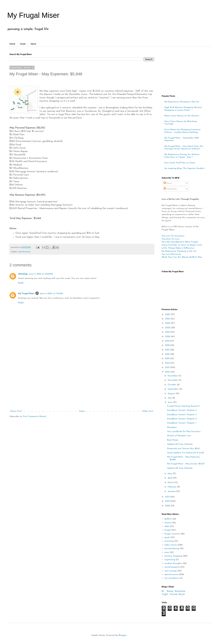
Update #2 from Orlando (180, 468)
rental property (172, 567)
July (170, 398)
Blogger (123, 635)
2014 (168, 363)
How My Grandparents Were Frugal (180, 242)
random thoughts (173, 563)
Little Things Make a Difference (178, 248)
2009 (168, 506)
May (170, 474)
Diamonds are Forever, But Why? (184, 449)
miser (167, 552)
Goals (23, 44)
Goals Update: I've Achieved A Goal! (185, 453)
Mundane (172, 427)
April (170, 478)
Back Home (173, 440)
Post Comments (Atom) (35, 416)
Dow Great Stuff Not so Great (180, 163)
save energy (171, 571)
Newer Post (16, 411)
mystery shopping (173, 556)
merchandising (172, 549)
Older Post (148, 411)
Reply (21, 283)
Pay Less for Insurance (173, 236)
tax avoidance (172, 578)
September (173, 389)
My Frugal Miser (33, 15)
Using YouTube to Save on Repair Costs (182, 245)
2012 (168, 372)
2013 (168, 367)
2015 (168, 359)
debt (167, 526)
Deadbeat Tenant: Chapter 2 (182, 419)
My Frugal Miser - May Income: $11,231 (186, 464)
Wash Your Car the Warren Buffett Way (182, 257)
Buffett (168, 519)
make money (171, 545)
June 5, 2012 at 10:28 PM (41, 274)
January (172, 491)
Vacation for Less (171, 239)
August (172, 394)
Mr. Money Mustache (173, 591)
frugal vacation (172, 534)
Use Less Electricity (171, 254)
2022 (168, 328)
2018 (168, 345)
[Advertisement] (82, 383)
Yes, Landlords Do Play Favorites (184, 432)
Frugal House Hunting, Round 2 (183, 406)
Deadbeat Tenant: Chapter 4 (182, 410)
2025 (168, 314)
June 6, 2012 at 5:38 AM (51, 294)
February (172, 487)
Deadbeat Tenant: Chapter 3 (182, 415)
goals (167, 537)
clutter (168, 523)
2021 (168, 332)
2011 (167, 497)
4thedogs (23, 274)
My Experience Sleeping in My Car (182, 102)
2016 (168, 354)
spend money (24, 252)
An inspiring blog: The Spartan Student (184, 168)
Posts (168, 183)
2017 (168, 350)
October (172, 385)
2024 (168, 319)
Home (12, 44)
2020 (168, 337)
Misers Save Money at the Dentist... (182, 116)
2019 (168, 341)
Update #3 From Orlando (180, 444)
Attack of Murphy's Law (179, 436)
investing (169, 541)
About (33, 44)
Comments (170, 189)
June (170, 402)
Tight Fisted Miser (173, 594)
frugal (167, 530)
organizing (170, 560)
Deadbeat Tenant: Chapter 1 (182, 423)
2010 (168, 501)
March (171, 483)
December (173, 376)
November (173, 380)
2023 (168, 323)
